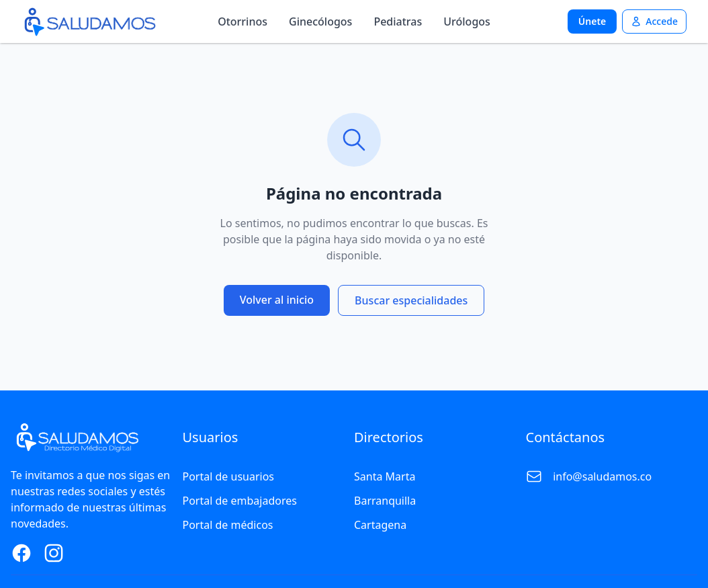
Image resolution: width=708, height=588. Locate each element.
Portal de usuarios (229, 476)
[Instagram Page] (54, 553)
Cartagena (380, 525)
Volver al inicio (277, 300)
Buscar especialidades (411, 300)
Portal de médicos (228, 525)
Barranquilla (385, 501)
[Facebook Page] (21, 553)
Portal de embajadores (240, 501)
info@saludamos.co (602, 476)
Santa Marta (385, 476)
